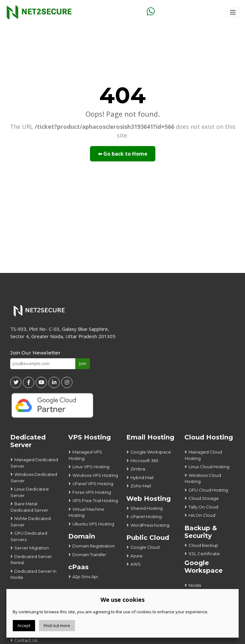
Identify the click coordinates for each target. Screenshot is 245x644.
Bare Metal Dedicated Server (29, 507)
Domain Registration (94, 546)
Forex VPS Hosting (92, 492)
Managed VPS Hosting (85, 455)
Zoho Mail (141, 486)
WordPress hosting (150, 525)
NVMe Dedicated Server (31, 522)
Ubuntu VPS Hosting (93, 524)
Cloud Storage (204, 498)
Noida (195, 585)
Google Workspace (151, 452)
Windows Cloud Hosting (203, 478)
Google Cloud (145, 547)
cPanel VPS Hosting (93, 484)
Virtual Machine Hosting (86, 512)
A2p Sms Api (85, 577)
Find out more (57, 625)
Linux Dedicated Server (30, 492)
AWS (136, 564)
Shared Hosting (147, 508)
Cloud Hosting (209, 437)
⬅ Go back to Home (123, 154)
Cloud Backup (203, 545)
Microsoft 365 (144, 461)
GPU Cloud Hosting (208, 490)
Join (83, 363)
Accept (24, 625)
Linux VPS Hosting (91, 467)
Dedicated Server (28, 441)
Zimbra (138, 469)
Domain (82, 536)
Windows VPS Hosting (95, 475)
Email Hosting (150, 437)
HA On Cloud (202, 515)
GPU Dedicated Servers (29, 536)
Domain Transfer (89, 555)
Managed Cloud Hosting (203, 455)
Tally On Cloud (203, 507)
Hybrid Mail (142, 477)
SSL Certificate (204, 554)
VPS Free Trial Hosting (95, 500)
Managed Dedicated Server (34, 463)
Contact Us (26, 640)
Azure (137, 556)
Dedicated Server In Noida (33, 574)
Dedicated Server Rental (31, 560)
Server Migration (32, 548)
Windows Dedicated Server (34, 477)
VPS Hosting (89, 437)
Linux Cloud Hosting (209, 467)
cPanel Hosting (146, 516)
